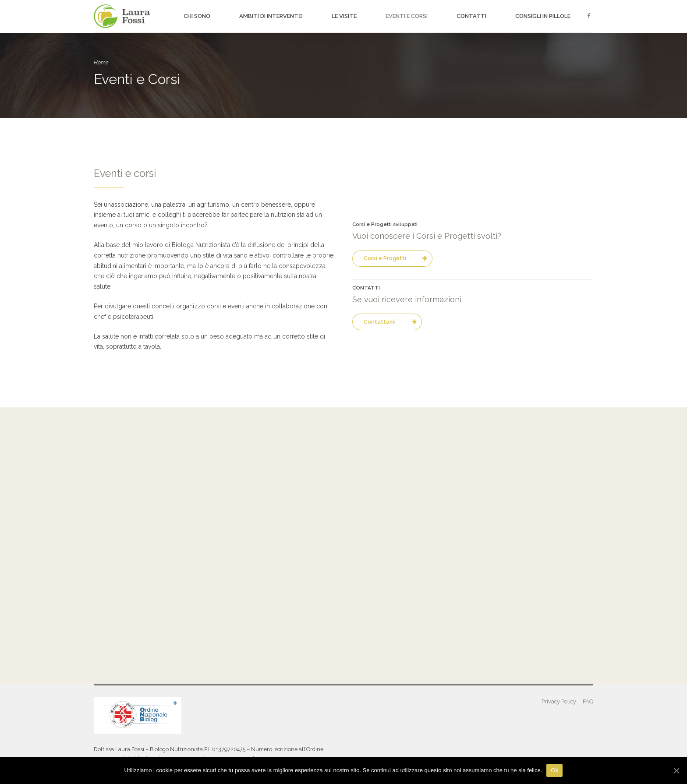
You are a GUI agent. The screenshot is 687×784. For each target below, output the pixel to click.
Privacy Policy (559, 701)
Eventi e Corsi (407, 16)
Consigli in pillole (543, 16)
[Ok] (676, 770)
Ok (554, 770)
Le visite (344, 16)
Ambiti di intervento (271, 16)
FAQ (588, 701)
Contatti (471, 16)
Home (101, 62)
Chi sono (197, 16)
